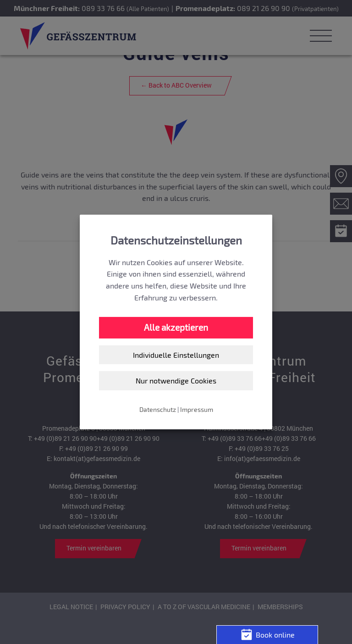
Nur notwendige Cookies (176, 380)
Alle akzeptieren (176, 327)
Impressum (197, 409)
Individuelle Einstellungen (176, 355)
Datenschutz (158, 409)
